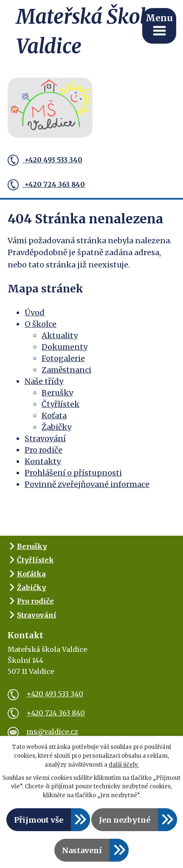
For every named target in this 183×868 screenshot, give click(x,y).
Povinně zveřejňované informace (87, 484)
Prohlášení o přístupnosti (73, 473)
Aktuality (60, 335)
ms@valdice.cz (43, 732)
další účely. (124, 765)
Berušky (57, 393)
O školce (41, 324)
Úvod (35, 313)
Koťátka (31, 574)
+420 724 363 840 (46, 185)
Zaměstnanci (66, 370)
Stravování (45, 438)
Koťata (54, 416)
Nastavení (82, 850)
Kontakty (43, 461)
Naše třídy (44, 381)
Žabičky (56, 427)
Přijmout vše (39, 820)
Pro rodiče (44, 450)
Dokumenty (65, 347)
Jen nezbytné (125, 820)
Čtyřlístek (61, 404)
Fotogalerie (63, 358)
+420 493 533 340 (45, 160)
